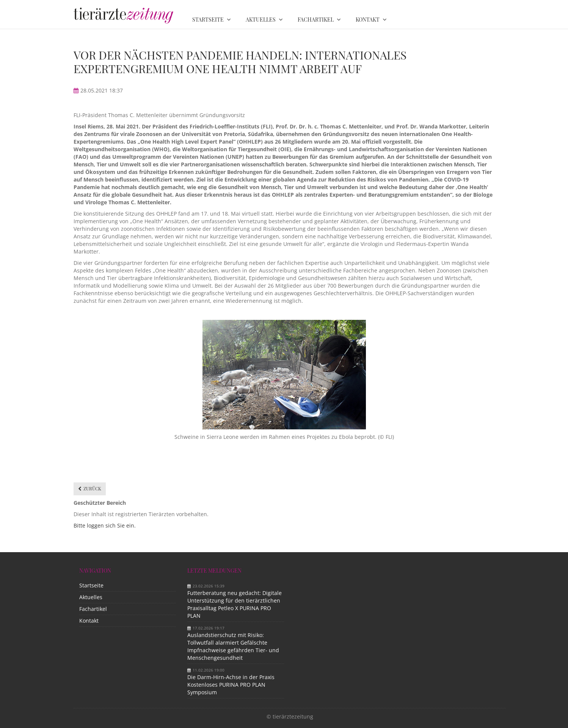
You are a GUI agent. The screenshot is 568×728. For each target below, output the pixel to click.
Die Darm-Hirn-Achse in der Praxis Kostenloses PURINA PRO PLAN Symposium (231, 685)
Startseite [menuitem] (208, 20)
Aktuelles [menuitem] (261, 20)
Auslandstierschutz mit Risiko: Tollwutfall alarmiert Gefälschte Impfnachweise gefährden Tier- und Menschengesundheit (233, 646)
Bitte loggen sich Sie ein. (105, 525)
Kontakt (89, 621)
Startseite (91, 585)
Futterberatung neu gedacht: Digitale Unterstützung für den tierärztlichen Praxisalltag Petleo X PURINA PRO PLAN (235, 604)
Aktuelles (91, 597)
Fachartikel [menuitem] (316, 20)
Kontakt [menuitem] (368, 20)
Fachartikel (93, 609)
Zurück (92, 488)
